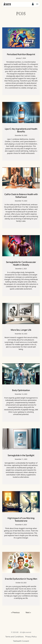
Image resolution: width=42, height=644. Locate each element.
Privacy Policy (31, 637)
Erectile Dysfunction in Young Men (21, 579)
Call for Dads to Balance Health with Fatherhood (21, 196)
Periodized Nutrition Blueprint (21, 54)
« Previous (15, 612)
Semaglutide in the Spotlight (21, 455)
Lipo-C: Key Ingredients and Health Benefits (21, 130)
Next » (28, 612)
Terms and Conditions (15, 637)
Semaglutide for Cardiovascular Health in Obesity (21, 263)
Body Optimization (21, 390)
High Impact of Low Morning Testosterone (21, 519)
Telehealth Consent (21, 641)
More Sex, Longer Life (21, 330)
